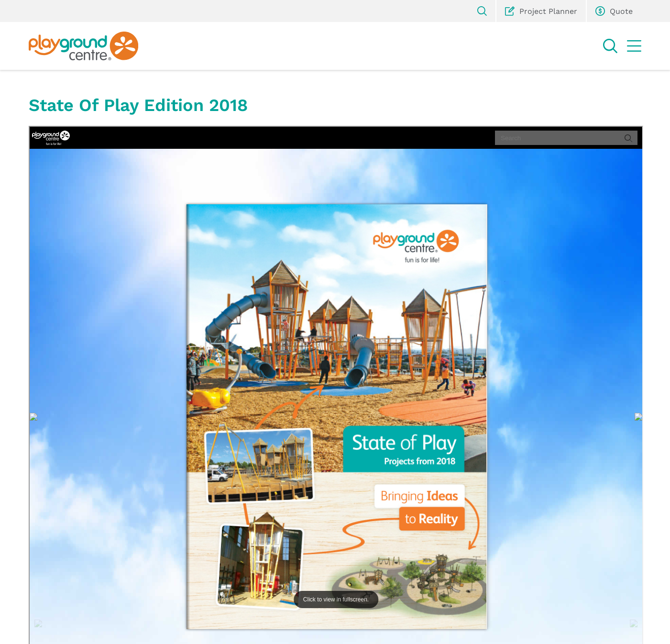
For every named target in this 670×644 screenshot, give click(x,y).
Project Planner (541, 11)
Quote (614, 11)
